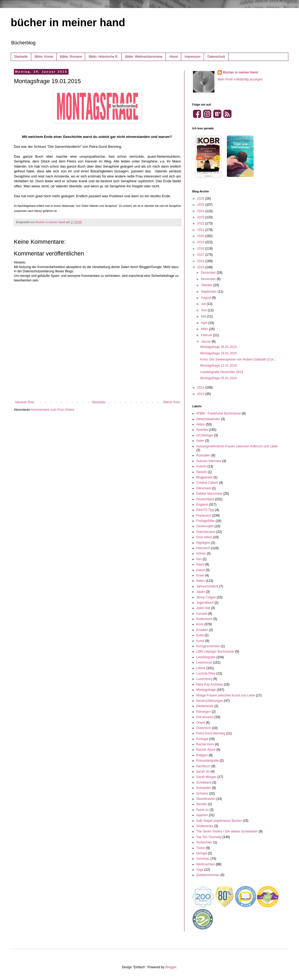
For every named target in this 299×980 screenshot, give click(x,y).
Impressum (193, 57)
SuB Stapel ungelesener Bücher (219, 821)
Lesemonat (204, 663)
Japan (201, 592)
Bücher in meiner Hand (240, 72)
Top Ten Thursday (209, 837)
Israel (200, 575)
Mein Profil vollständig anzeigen (240, 79)
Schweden (204, 788)
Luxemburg (204, 679)
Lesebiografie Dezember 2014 (222, 372)
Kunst (200, 641)
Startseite (21, 57)
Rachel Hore (205, 744)
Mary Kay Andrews (210, 684)
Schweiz (202, 793)
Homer (201, 553)
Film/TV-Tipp (205, 510)
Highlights (203, 543)
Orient (201, 723)
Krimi (200, 624)
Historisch (203, 548)
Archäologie (205, 435)
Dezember (209, 273)
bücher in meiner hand (68, 22)
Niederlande (205, 706)
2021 (201, 230)
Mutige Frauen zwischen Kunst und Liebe (226, 695)
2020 (201, 236)
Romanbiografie (208, 761)
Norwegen (204, 712)
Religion (202, 755)
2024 (201, 211)
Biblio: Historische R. (103, 57)
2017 (201, 255)
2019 (201, 242)
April (205, 323)
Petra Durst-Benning (211, 733)
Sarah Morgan (206, 777)
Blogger (171, 967)
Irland (200, 564)
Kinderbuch (204, 619)
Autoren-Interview (209, 461)
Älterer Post (171, 402)
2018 (201, 249)
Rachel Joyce (206, 750)
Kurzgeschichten (208, 646)
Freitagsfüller (205, 521)
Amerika (202, 430)
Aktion (201, 424)
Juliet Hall (203, 608)
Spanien (202, 815)
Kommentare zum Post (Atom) (53, 410)
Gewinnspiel (205, 526)
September (209, 292)
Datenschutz (216, 57)
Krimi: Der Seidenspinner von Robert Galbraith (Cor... (238, 359)
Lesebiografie (206, 657)
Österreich (204, 728)
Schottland (204, 783)
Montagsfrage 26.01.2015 (219, 347)
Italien (200, 581)
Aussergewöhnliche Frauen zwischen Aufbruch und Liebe (237, 446)
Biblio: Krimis (44, 57)
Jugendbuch (205, 603)
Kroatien (202, 630)
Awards (202, 472)
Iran (199, 559)
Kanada (202, 614)
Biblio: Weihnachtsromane (144, 57)
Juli (204, 304)
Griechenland (206, 532)
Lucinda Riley (206, 673)
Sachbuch (203, 766)
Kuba (200, 635)
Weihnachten (206, 864)
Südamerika (205, 826)
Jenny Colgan (206, 597)
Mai (204, 316)
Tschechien (204, 842)
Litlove (201, 668)
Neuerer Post (25, 402)
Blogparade (204, 477)
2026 (201, 199)
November (209, 279)
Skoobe (202, 804)
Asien (200, 441)
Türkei (201, 848)
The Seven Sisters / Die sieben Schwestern (227, 831)
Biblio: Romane (71, 57)
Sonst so (202, 810)
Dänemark (204, 488)
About (173, 57)
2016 (201, 261)
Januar (206, 342)
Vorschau (203, 859)
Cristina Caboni (207, 483)
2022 (201, 223)
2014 (201, 388)
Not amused (205, 717)
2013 (201, 394)
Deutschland (205, 499)
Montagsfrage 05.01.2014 (219, 378)
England (202, 505)
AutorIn (201, 466)
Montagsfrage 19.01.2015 (219, 353)
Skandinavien (206, 799)
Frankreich (204, 516)
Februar (207, 335)
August (206, 298)
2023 (201, 217)
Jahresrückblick (207, 586)
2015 (201, 267)
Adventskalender (208, 419)
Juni (204, 310)
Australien (203, 455)
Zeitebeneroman (208, 875)
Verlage (202, 853)
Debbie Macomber (209, 494)
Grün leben (204, 537)
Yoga (200, 870)
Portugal (202, 739)
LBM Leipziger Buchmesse (215, 652)
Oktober (207, 285)
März (205, 329)
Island (200, 570)
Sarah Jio (203, 772)
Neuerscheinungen (210, 701)
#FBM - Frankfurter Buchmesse (219, 413)
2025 (201, 205)
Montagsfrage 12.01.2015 (219, 366)
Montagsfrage (206, 690)
